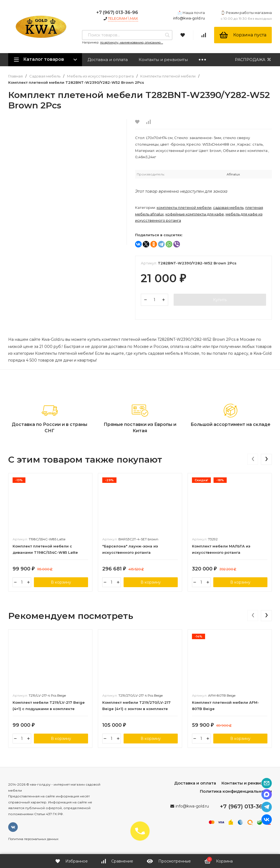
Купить (220, 300)
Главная (15, 76)
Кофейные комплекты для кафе (195, 214)
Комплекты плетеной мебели (168, 76)
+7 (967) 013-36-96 (117, 12)
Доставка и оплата (108, 60)
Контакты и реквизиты (163, 60)
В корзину (61, 582)
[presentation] (253, 459)
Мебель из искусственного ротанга (100, 76)
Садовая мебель (45, 76)
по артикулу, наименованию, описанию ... (132, 42)
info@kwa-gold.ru (189, 18)
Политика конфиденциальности (236, 791)
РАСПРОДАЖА (253, 60)
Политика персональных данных (33, 839)
